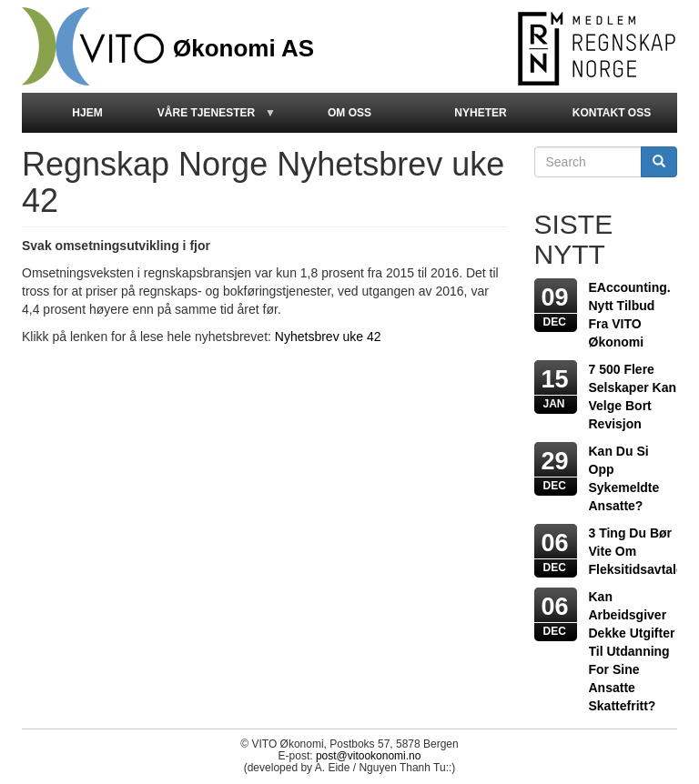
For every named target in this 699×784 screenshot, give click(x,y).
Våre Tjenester (214, 120)
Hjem (87, 113)
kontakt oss (612, 113)
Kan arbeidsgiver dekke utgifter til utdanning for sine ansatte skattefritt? (632, 651)
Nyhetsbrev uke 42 (328, 337)
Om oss (349, 113)
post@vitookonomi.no (369, 756)
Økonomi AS (243, 46)
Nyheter (480, 113)
